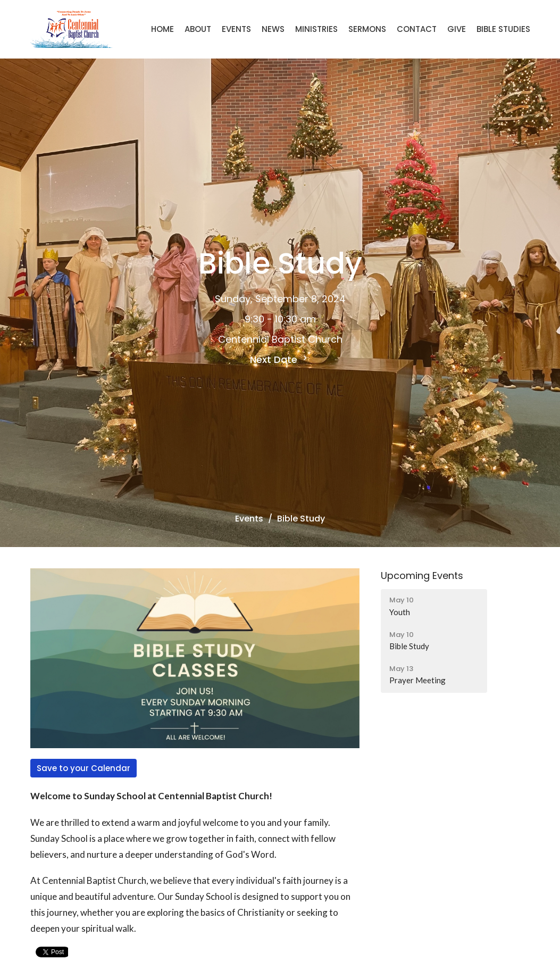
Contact (417, 29)
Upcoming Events (422, 576)
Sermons (367, 29)
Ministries (316, 29)
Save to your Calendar (83, 768)
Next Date (280, 359)
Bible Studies (503, 29)
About (198, 29)
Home (162, 29)
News (273, 29)
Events (236, 29)
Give (457, 29)
